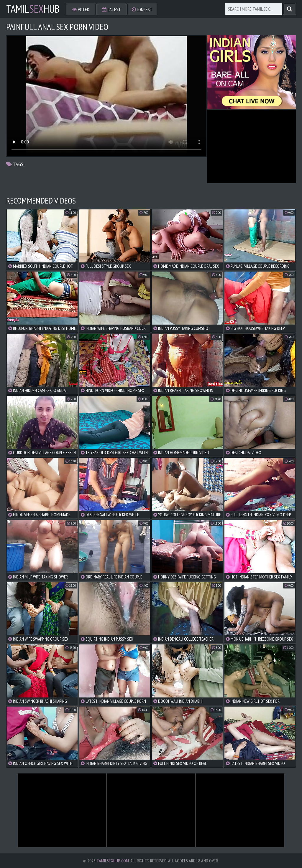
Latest (111, 9)
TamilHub (33, 9)
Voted (81, 9)
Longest (142, 9)
